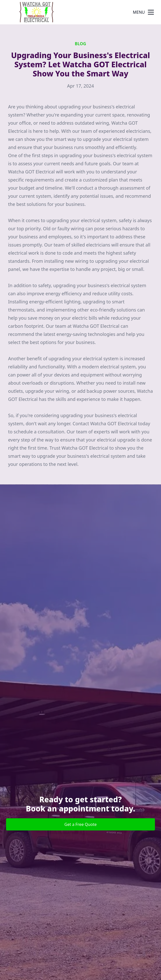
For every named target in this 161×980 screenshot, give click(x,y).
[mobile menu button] (151, 12)
